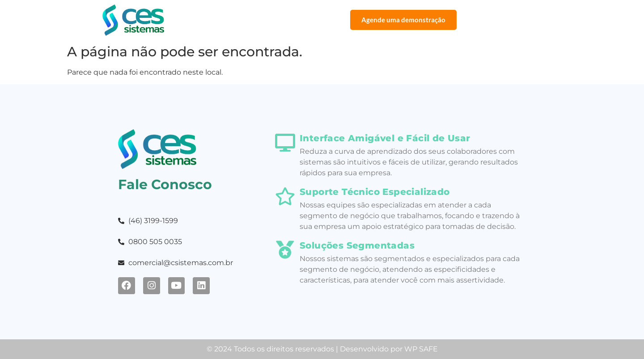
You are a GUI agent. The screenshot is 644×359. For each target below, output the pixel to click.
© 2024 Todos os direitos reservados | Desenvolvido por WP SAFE (322, 349)
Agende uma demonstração (403, 20)
